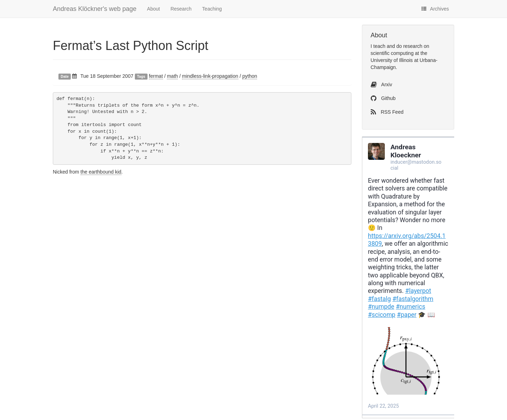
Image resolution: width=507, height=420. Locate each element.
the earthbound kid (101, 172)
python (250, 76)
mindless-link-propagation (210, 76)
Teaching (212, 9)
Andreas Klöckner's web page (95, 9)
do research (409, 46)
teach (379, 46)
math (172, 76)
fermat (156, 76)
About (154, 9)
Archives (435, 9)
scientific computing (392, 53)
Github (383, 98)
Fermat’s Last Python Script (131, 46)
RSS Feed (387, 112)
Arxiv (381, 84)
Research (181, 9)
